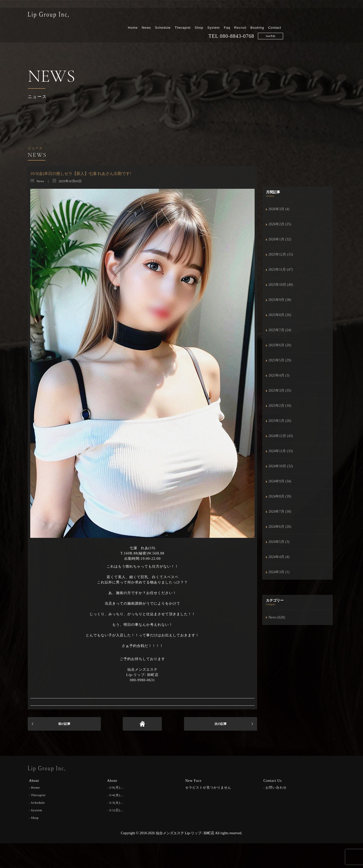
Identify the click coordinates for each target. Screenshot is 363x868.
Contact (327, 17)
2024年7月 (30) (280, 511)
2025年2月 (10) (280, 406)
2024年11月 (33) (281, 451)
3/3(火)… (116, 802)
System (266, 17)
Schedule (215, 17)
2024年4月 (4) (279, 557)
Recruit (292, 17)
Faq (279, 17)
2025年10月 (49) (281, 285)
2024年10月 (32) (281, 466)
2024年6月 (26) (280, 527)
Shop (251, 17)
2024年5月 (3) (279, 542)
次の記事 (221, 724)
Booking (309, 17)
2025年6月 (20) (280, 345)
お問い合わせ (276, 787)
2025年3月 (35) (280, 391)
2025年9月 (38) (280, 300)
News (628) (277, 617)
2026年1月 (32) (280, 239)
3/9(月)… (116, 787)
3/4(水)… (116, 794)
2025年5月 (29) (280, 360)
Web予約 (323, 26)
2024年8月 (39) (280, 496)
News (199, 17)
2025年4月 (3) (279, 375)
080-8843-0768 (289, 25)
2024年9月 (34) (280, 481)
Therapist (235, 17)
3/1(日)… (116, 809)
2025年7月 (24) (280, 330)
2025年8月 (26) (280, 315)
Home (185, 17)
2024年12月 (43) (281, 436)
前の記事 (64, 724)
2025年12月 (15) (281, 254)
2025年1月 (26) (280, 421)
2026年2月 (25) (280, 224)
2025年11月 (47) (281, 270)
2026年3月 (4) (279, 209)
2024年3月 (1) (279, 572)
